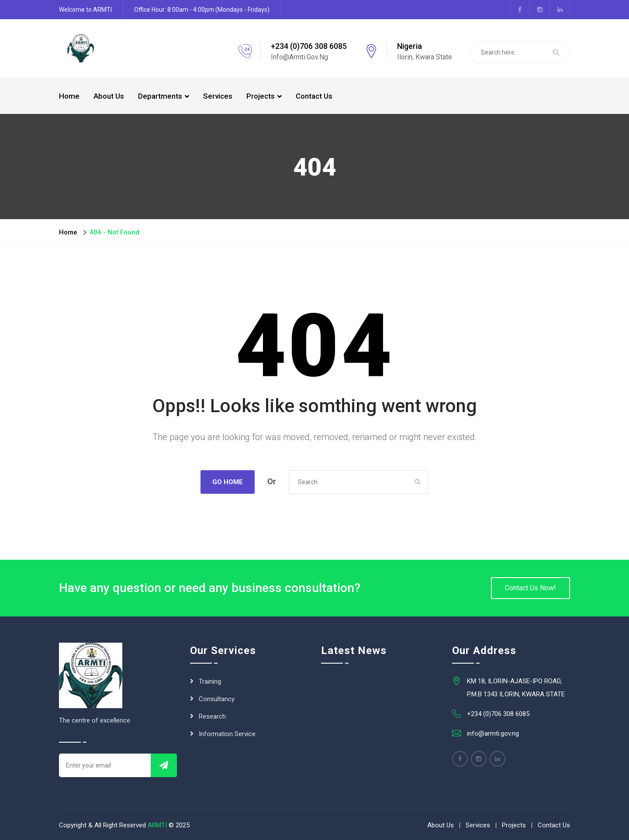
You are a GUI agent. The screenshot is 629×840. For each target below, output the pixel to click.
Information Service (227, 734)
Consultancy (217, 699)
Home (69, 96)
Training (210, 682)
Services (218, 96)
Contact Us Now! (531, 588)
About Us (109, 96)
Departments (160, 96)
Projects (261, 96)
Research (212, 716)
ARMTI (157, 825)
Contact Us (314, 96)
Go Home (228, 482)
